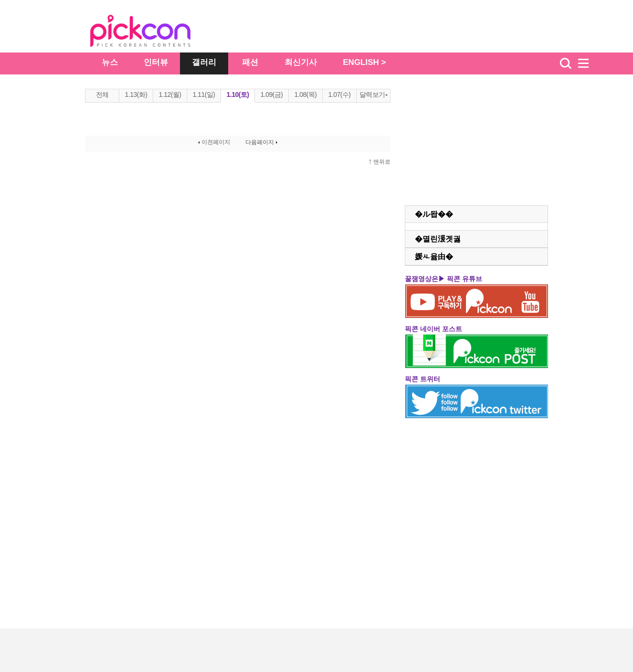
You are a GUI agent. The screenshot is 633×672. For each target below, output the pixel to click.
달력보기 (374, 94)
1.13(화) (136, 94)
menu (588, 63)
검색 (566, 63)
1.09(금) (271, 94)
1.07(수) (339, 94)
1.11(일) (204, 94)
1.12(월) (170, 94)
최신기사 (301, 62)
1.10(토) (237, 94)
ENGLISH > (364, 62)
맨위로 (382, 162)
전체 (102, 94)
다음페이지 (262, 142)
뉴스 (110, 62)
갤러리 (204, 62)
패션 (250, 62)
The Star (155, 32)
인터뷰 (156, 62)
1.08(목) (305, 94)
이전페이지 (213, 142)
